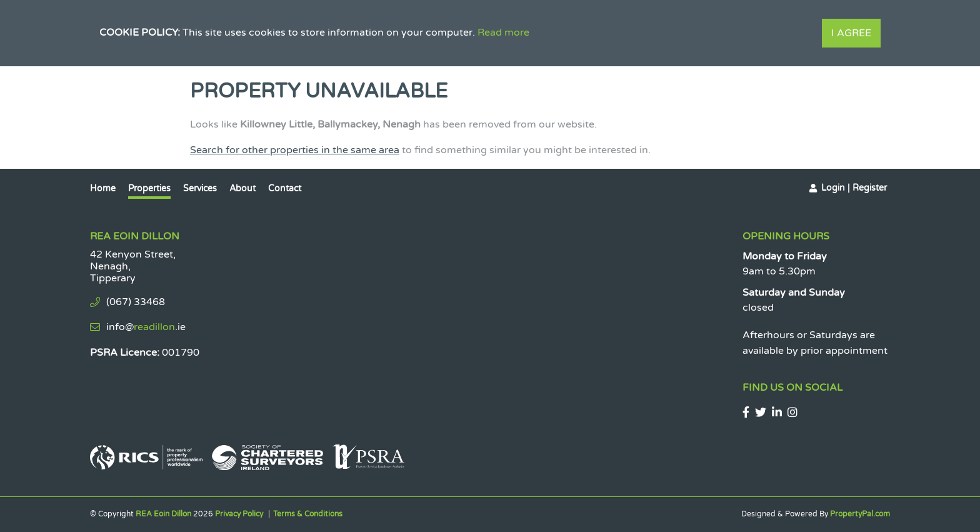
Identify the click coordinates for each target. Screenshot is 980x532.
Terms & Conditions (308, 514)
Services (200, 188)
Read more (503, 33)
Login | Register (854, 188)
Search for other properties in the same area (295, 150)
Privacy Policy (239, 514)
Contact (285, 188)
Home (103, 188)
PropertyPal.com (860, 514)
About (242, 188)
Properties (149, 188)
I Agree (851, 33)
